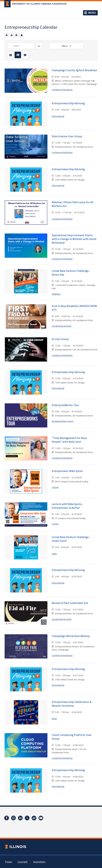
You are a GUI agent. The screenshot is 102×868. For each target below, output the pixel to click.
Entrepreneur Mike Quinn (67, 471)
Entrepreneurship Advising (68, 103)
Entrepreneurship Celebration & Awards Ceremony (72, 704)
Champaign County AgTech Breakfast (74, 70)
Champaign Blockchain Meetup (71, 636)
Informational (58, 116)
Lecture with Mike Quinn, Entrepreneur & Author (67, 506)
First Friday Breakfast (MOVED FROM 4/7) (74, 308)
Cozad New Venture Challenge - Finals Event (71, 539)
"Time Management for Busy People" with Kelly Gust (69, 440)
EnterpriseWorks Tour (65, 405)
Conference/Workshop (62, 90)
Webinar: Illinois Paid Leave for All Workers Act (73, 204)
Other (54, 554)
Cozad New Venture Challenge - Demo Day (71, 273)
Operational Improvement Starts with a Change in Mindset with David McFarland (74, 239)
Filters (65, 46)
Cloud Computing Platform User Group (72, 737)
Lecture (55, 487)
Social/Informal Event (62, 326)
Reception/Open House (62, 421)
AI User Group (60, 339)
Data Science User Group (67, 136)
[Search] (39, 46)
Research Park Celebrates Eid (70, 603)
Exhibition (56, 294)
